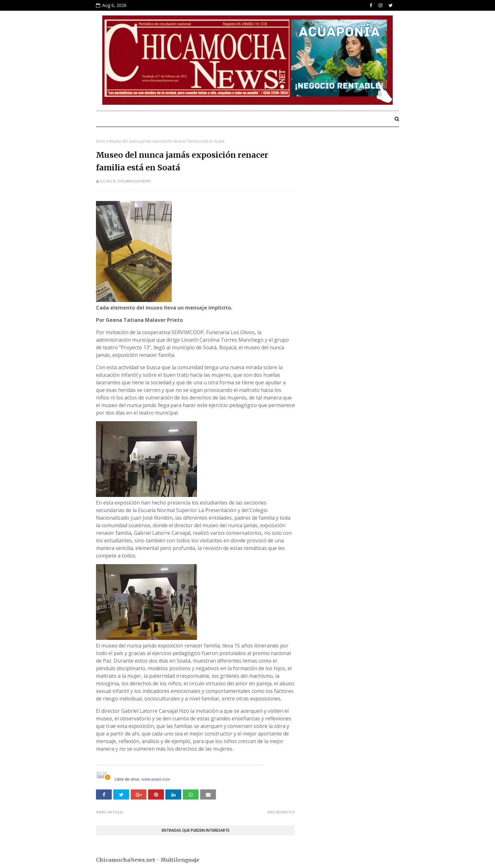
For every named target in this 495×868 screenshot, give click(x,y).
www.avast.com (156, 779)
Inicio (101, 141)
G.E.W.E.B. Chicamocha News (125, 181)
